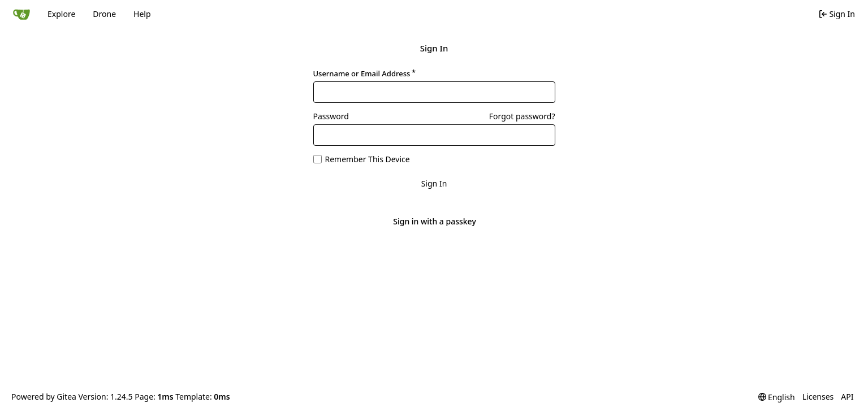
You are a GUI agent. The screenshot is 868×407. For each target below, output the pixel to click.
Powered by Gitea (44, 397)
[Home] (21, 14)
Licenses (818, 397)
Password (331, 116)
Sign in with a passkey (435, 222)
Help (142, 14)
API (847, 397)
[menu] (777, 397)
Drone (104, 14)
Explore (61, 14)
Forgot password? (522, 116)
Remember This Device (368, 159)
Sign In (434, 183)
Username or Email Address (362, 73)
